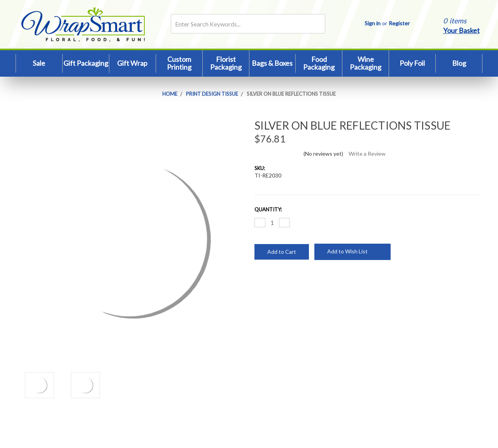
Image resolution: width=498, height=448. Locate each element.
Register (399, 23)
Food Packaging (319, 63)
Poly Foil (412, 63)
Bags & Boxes (272, 63)
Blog (459, 63)
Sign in (373, 23)
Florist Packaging (226, 63)
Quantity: (268, 209)
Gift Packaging (86, 63)
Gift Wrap (132, 63)
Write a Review (367, 154)
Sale (39, 63)
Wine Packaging (366, 63)
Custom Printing (179, 63)
